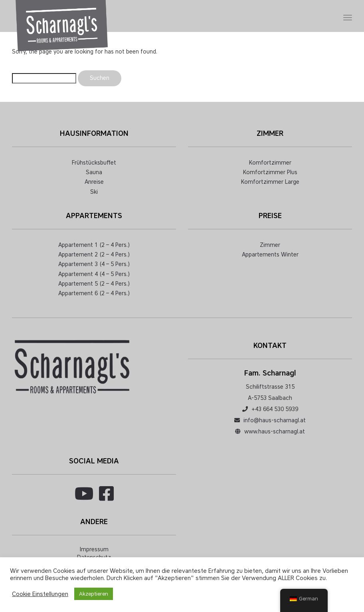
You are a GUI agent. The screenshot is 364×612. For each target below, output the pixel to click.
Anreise (94, 182)
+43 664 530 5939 (275, 409)
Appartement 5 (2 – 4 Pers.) (94, 284)
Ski (94, 192)
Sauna (94, 172)
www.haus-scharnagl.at (275, 432)
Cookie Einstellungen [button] (40, 594)
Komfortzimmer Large (270, 182)
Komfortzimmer (270, 163)
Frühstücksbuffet (94, 163)
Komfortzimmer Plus (270, 172)
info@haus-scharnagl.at (275, 420)
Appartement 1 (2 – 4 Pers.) (94, 245)
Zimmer (270, 245)
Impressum (94, 549)
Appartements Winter (270, 255)
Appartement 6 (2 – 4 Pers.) (94, 293)
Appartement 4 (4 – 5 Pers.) (94, 274)
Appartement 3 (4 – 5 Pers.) (94, 264)
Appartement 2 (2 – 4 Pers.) (94, 255)
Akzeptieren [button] (94, 594)
